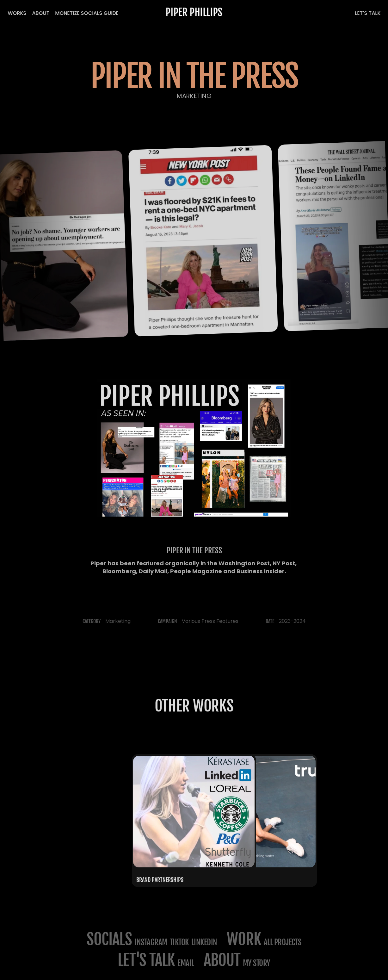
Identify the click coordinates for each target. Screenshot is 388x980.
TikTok (179, 942)
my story (257, 963)
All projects (283, 942)
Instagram (151, 942)
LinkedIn (204, 942)
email (186, 963)
